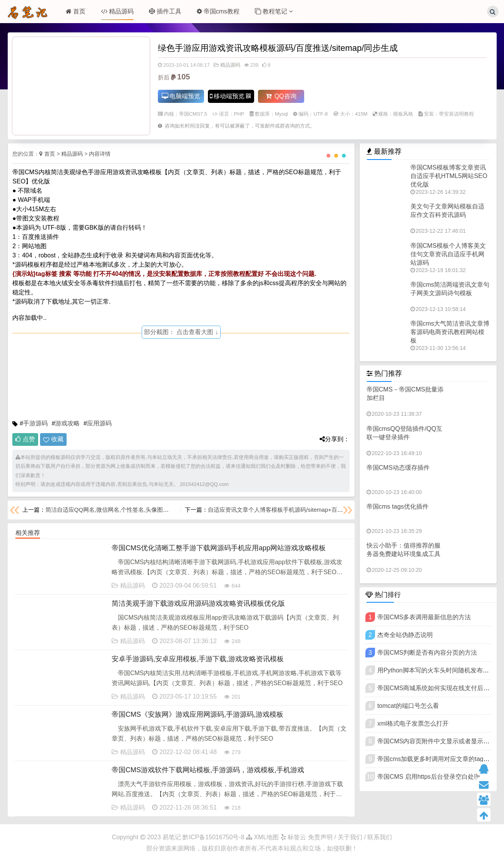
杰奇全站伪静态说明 (405, 635)
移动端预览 (230, 97)
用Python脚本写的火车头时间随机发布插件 (436, 670)
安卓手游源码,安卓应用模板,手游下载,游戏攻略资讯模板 (198, 659)
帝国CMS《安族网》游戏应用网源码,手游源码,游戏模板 (198, 714)
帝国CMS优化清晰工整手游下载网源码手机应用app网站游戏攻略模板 (219, 548)
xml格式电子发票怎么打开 (413, 723)
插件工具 (165, 11)
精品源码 (117, 11)
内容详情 (100, 154)
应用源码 (99, 423)
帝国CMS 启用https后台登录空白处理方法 (435, 777)
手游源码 (35, 423)
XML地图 (262, 837)
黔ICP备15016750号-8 (214, 837)
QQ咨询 (281, 97)
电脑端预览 (181, 97)
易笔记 (172, 837)
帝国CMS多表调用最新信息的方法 (424, 617)
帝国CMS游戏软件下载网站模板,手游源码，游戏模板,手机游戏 (208, 770)
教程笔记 (274, 11)
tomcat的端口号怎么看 (408, 706)
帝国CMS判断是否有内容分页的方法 (427, 653)
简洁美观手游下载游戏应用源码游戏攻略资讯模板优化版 (198, 603)
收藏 (57, 439)
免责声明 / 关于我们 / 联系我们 (350, 837)
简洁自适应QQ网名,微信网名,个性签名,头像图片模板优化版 (122, 510)
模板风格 (403, 114)
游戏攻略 (67, 423)
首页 (76, 11)
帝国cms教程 (218, 11)
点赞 (25, 439)
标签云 (293, 837)
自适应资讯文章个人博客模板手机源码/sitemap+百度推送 (281, 510)
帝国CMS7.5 (193, 114)
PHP (239, 114)
